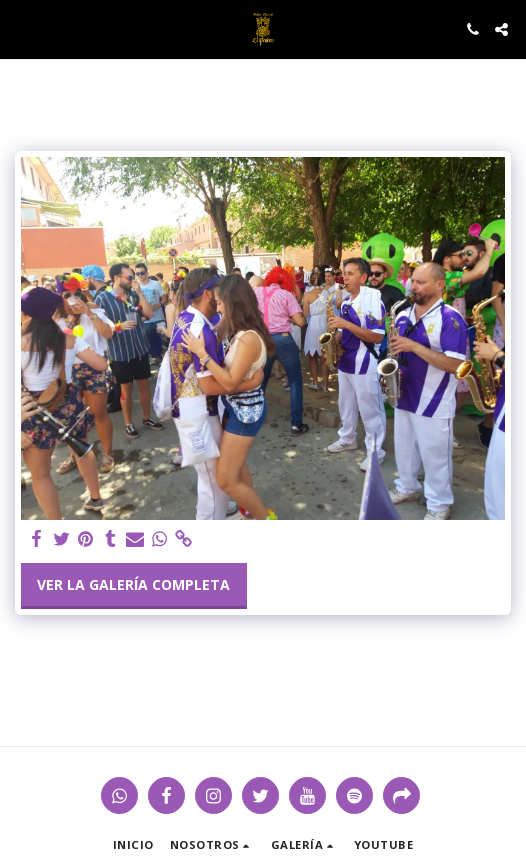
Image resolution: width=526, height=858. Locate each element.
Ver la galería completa (133, 584)
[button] (22, 28)
